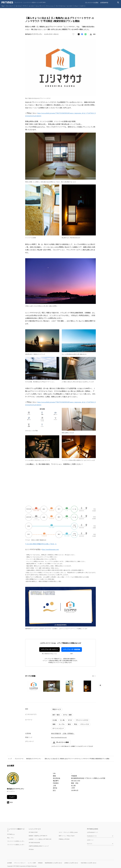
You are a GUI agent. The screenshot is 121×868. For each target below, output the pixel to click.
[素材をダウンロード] (91, 34)
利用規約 (40, 863)
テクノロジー (10, 6)
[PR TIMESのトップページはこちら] (24, 2)
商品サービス (57, 709)
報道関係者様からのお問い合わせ (53, 863)
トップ (10, 759)
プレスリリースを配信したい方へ (16, 845)
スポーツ (83, 6)
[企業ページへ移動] (13, 779)
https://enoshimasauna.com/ (50, 549)
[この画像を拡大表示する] (34, 686)
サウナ (70, 720)
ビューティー (40, 6)
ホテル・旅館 (67, 715)
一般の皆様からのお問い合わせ (88, 863)
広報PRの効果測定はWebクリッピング (39, 846)
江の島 (55, 720)
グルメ (76, 6)
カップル (62, 724)
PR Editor (31, 849)
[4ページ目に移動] (96, 676)
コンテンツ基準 (32, 863)
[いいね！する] (73, 34)
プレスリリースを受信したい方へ (16, 841)
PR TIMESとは (11, 834)
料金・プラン (11, 838)
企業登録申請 (104, 3)
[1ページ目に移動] (93, 676)
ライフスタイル (60, 6)
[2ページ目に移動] (94, 676)
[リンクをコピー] (94, 34)
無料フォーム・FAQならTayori (67, 836)
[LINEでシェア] (86, 34)
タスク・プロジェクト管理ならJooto (68, 832)
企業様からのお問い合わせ (71, 863)
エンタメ (31, 6)
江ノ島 (62, 720)
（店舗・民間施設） (68, 734)
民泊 (76, 724)
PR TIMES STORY (33, 832)
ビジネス (70, 6)
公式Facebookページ (92, 832)
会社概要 (10, 863)
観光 (69, 724)
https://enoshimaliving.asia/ (59, 737)
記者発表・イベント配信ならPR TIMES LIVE (40, 839)
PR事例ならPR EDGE (64, 839)
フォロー (12, 797)
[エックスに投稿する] (79, 34)
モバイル (18, 6)
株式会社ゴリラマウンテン (34, 759)
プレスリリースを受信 (92, 3)
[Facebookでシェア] (82, 34)
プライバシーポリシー (20, 863)
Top (3, 6)
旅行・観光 (56, 715)
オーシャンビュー (58, 728)
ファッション (50, 6)
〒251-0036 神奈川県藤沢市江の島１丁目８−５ (41, 544)
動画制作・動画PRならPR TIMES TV (38, 836)
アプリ (25, 6)
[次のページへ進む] (100, 685)
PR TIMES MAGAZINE (34, 843)
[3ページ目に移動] (95, 676)
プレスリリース (19, 759)
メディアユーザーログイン (49, 649)
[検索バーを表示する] (118, 3)
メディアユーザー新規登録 (72, 649)
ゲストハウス (85, 724)
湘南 (54, 724)
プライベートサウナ (82, 720)
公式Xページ (90, 840)
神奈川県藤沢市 (56, 734)
